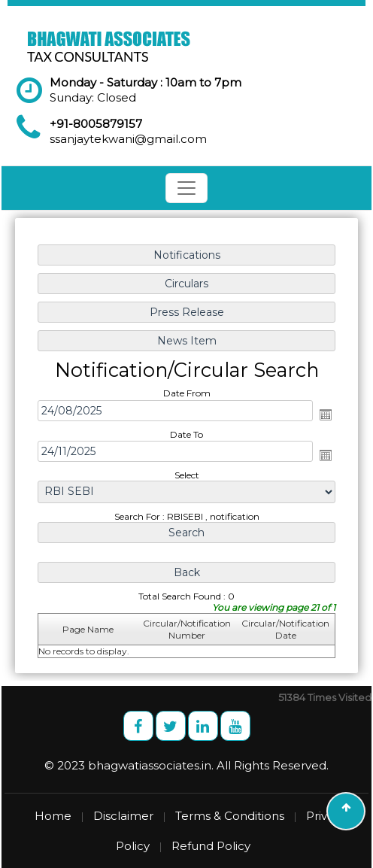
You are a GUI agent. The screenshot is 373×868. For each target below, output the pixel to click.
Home (53, 816)
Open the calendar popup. (326, 414)
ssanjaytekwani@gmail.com (128, 139)
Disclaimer (123, 816)
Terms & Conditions (230, 816)
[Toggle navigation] (186, 188)
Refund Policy (211, 846)
